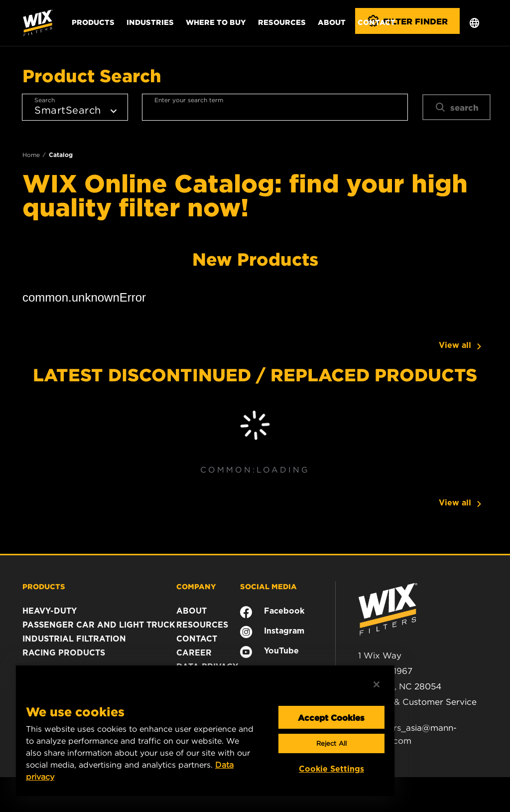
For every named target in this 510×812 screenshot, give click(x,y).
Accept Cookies (331, 717)
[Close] (377, 684)
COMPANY (196, 586)
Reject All (331, 743)
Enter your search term (189, 100)
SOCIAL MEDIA (268, 586)
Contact (377, 22)
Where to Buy (216, 22)
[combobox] (275, 107)
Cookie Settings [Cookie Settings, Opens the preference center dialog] (331, 769)
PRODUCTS (44, 586)
